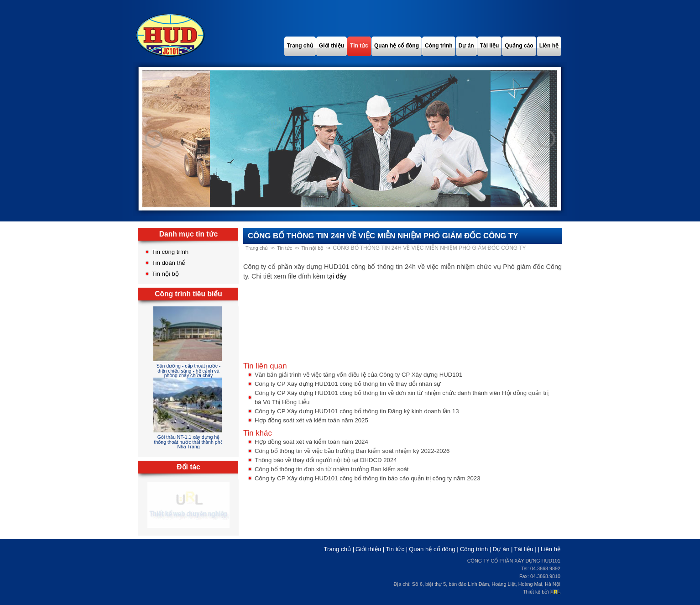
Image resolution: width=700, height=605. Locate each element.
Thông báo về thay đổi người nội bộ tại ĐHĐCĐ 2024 (326, 460)
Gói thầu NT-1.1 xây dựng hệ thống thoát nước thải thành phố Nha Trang (188, 442)
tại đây (337, 276)
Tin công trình (170, 252)
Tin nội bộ (165, 274)
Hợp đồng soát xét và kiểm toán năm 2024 (311, 442)
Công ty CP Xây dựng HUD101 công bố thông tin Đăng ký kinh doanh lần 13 (357, 411)
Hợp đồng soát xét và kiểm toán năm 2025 (311, 420)
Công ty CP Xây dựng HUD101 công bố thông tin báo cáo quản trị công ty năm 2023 (367, 478)
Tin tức (285, 248)
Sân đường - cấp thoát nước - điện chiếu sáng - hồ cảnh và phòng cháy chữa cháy (189, 371)
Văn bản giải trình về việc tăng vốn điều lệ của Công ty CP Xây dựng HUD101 (358, 375)
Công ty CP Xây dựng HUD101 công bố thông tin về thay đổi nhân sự (348, 384)
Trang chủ (257, 248)
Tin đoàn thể (169, 263)
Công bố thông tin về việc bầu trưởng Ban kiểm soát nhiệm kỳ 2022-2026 (352, 451)
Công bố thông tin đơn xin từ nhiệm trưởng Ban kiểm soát (332, 469)
